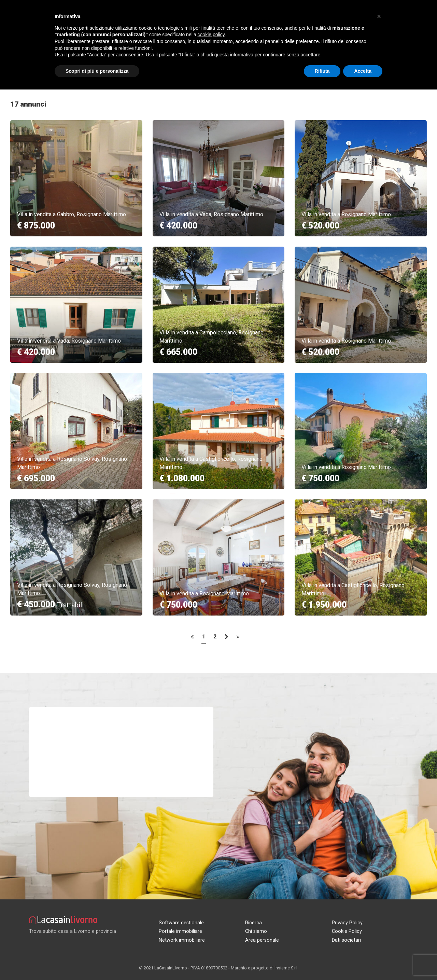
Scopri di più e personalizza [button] (97, 71)
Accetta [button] (363, 71)
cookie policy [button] (211, 34)
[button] (379, 16)
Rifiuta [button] (322, 71)
